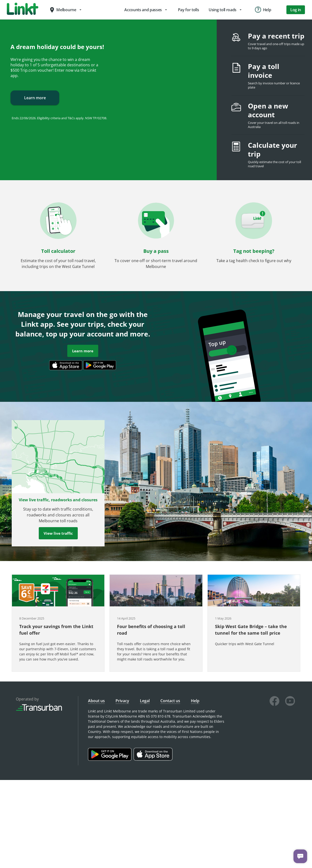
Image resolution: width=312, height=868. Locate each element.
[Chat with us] (300, 856)
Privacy (122, 701)
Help (195, 701)
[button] (58, 238)
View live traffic (58, 533)
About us (96, 701)
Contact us (170, 701)
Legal (145, 701)
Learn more (35, 98)
